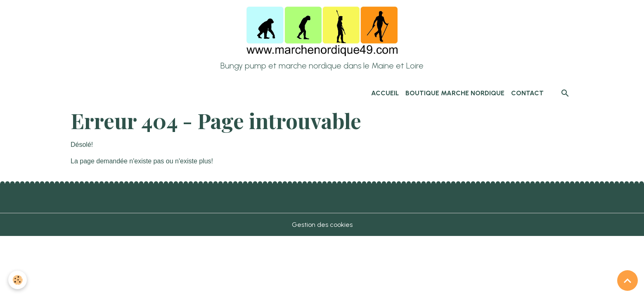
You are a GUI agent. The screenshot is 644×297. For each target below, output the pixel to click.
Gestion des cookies (322, 225)
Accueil (385, 93)
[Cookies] (18, 280)
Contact (527, 93)
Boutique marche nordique (455, 93)
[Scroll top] (627, 280)
